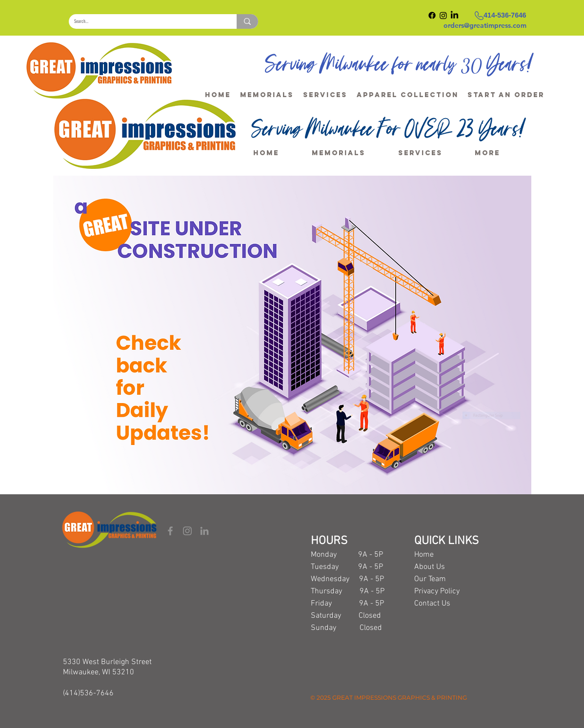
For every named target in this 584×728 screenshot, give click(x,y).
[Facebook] (170, 531)
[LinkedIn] (204, 531)
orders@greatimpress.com (485, 25)
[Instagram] (187, 531)
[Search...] (145, 21)
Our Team (430, 579)
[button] (506, 91)
